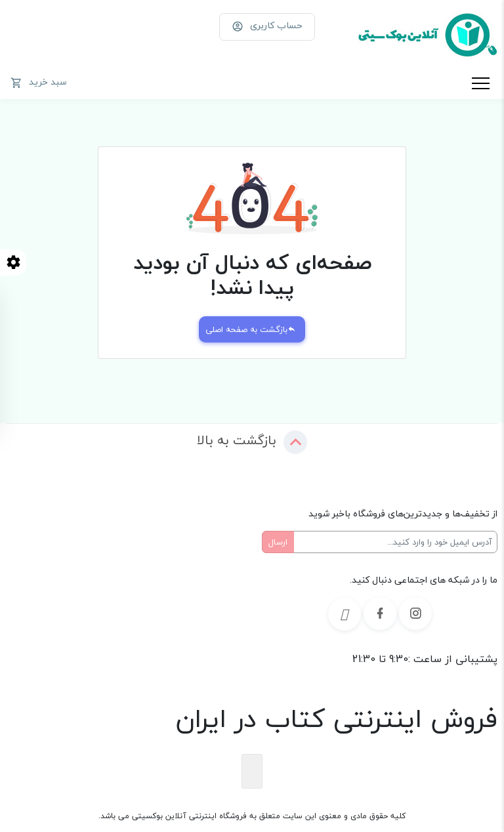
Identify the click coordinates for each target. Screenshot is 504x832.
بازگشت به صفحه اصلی (251, 329)
